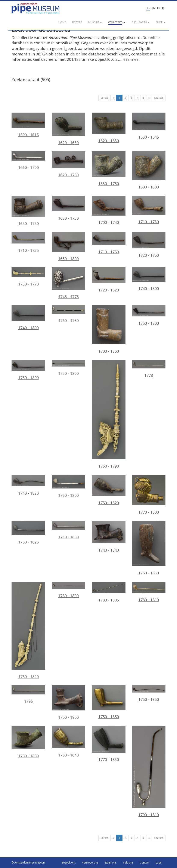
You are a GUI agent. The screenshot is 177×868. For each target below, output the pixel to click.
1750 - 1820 (109, 490)
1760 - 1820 (28, 630)
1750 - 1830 (149, 548)
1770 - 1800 (149, 495)
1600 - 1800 (149, 170)
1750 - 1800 (149, 316)
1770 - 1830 (109, 744)
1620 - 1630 (69, 129)
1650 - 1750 (28, 211)
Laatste (159, 98)
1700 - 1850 (109, 330)
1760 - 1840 (69, 742)
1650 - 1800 (69, 247)
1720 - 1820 (109, 280)
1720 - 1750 (149, 245)
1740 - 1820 (28, 485)
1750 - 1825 (28, 533)
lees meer (131, 59)
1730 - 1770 (28, 277)
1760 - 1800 (69, 486)
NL (148, 8)
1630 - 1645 (149, 126)
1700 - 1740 (109, 210)
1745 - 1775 (69, 283)
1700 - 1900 (69, 703)
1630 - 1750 (109, 169)
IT (163, 8)
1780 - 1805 (109, 592)
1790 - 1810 (149, 772)
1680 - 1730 (69, 208)
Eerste (104, 98)
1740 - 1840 (109, 537)
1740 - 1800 (149, 279)
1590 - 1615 (28, 125)
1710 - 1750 (109, 243)
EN (154, 8)
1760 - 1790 (109, 414)
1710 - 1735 (28, 242)
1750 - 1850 (109, 702)
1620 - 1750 (69, 164)
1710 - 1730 (149, 210)
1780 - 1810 (149, 592)
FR (159, 8)
